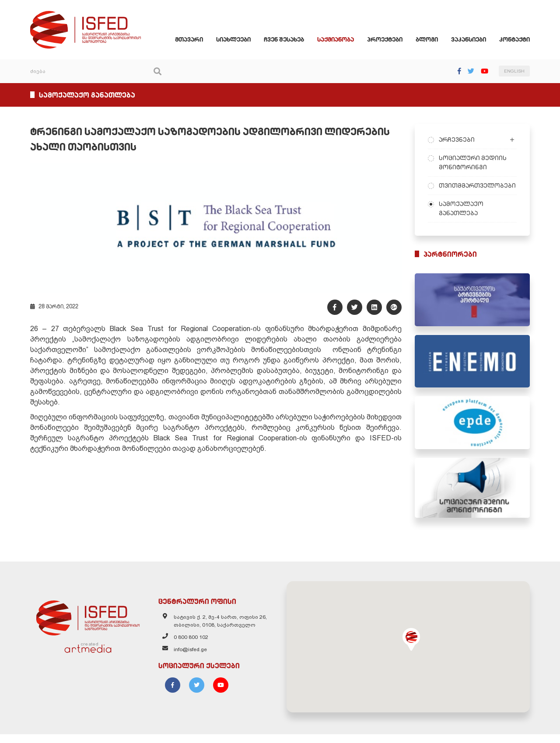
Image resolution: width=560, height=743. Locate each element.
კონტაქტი (521, 41)
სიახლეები (240, 41)
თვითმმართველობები (480, 187)
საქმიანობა (342, 41)
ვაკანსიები (475, 41)
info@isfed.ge (187, 661)
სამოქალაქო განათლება (464, 210)
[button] (414, 648)
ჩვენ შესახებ (290, 41)
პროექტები (391, 41)
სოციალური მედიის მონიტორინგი (476, 164)
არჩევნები (460, 141)
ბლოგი (433, 41)
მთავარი (195, 41)
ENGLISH (520, 73)
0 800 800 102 (188, 649)
